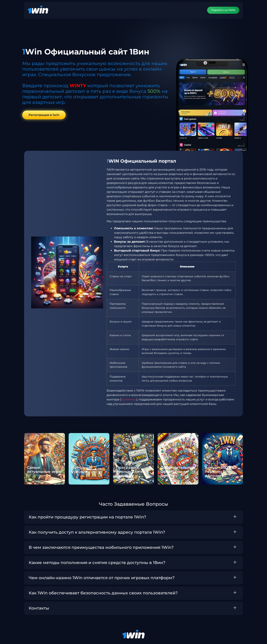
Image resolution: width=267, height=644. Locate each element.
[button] (133, 517)
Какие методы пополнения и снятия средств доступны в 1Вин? (97, 563)
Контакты (39, 608)
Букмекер (129, 400)
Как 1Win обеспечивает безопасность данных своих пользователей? (103, 593)
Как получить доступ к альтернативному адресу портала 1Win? (97, 532)
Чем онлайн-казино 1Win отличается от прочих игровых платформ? (102, 578)
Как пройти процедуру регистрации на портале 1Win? (88, 517)
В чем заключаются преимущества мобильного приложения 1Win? (101, 547)
